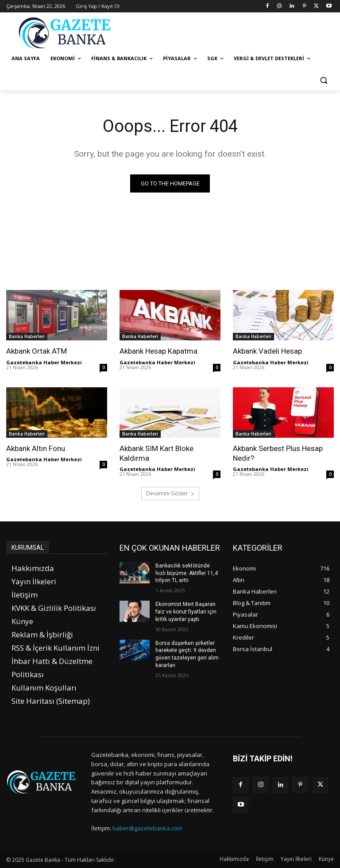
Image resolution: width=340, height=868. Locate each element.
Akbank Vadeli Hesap (267, 351)
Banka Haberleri (27, 336)
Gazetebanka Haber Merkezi (44, 362)
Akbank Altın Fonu (36, 448)
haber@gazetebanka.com (147, 828)
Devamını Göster (170, 493)
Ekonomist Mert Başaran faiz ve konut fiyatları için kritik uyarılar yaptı (186, 612)
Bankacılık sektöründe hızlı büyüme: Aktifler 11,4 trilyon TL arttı (187, 573)
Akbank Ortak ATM (37, 351)
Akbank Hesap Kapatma (158, 351)
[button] (323, 80)
